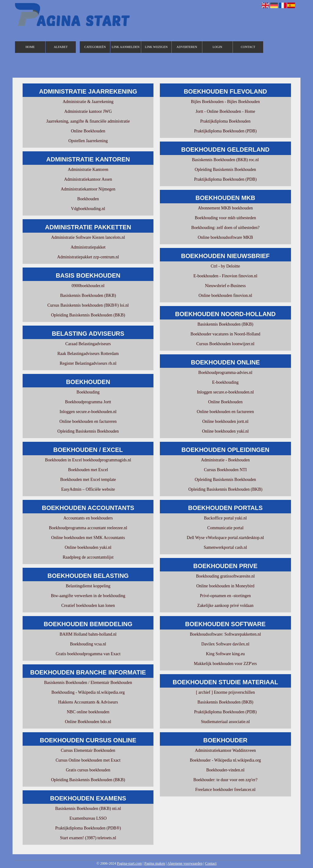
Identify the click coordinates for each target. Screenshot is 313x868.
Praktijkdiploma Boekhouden (225, 121)
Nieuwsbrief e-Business (225, 286)
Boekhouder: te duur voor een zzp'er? (225, 780)
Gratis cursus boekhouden (88, 770)
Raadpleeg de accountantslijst (88, 557)
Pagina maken (155, 863)
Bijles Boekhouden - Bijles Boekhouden (226, 102)
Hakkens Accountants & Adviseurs (88, 702)
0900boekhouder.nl (88, 286)
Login (217, 47)
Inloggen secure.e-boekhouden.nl (88, 412)
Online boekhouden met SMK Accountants (88, 538)
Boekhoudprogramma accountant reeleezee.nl (88, 528)
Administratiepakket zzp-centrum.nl (88, 257)
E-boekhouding (225, 382)
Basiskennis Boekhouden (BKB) (88, 295)
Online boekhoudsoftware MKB (225, 237)
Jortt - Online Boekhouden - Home (225, 111)
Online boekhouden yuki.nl (88, 547)
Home (30, 47)
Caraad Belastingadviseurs (88, 344)
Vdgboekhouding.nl (88, 209)
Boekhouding (88, 392)
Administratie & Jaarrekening (88, 102)
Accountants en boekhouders (88, 518)
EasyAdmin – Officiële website (88, 489)
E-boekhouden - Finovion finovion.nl (225, 276)
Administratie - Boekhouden (225, 460)
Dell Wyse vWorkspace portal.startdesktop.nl (225, 538)
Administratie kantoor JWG (88, 111)
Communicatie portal (225, 528)
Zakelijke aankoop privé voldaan (225, 606)
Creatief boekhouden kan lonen (88, 606)
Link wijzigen (156, 47)
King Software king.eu (225, 654)
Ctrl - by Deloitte (225, 266)
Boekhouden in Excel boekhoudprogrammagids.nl (88, 460)
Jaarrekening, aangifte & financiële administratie (88, 121)
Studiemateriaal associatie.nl (225, 722)
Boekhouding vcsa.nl (88, 644)
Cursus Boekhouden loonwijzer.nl (225, 344)
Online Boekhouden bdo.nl (88, 722)
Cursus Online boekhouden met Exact (88, 760)
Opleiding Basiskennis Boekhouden (88, 431)
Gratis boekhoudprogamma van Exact (88, 654)
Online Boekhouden (88, 131)
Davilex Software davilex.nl (225, 644)
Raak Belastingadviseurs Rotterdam (88, 354)
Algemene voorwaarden (185, 863)
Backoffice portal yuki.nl (225, 518)
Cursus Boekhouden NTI (225, 470)
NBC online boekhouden (88, 712)
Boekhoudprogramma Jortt (88, 402)
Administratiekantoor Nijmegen (88, 189)
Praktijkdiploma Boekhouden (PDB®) (88, 828)
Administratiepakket (88, 247)
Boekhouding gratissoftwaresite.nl (225, 576)
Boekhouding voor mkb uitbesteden (225, 218)
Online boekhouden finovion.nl (225, 295)
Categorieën (95, 47)
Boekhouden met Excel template (88, 480)
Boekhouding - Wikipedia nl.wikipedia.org (88, 692)
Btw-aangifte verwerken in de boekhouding (88, 596)
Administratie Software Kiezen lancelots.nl (88, 237)
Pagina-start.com (129, 863)
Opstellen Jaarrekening (88, 141)
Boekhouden (88, 199)
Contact (248, 47)
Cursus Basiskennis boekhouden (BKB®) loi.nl (88, 305)
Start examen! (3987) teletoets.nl (88, 838)
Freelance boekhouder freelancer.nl (225, 790)
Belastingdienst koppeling (88, 586)
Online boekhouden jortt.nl (225, 421)
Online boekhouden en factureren (88, 421)
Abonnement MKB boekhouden (225, 208)
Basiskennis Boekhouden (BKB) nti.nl (88, 809)
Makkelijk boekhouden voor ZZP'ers (225, 664)
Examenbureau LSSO (88, 818)
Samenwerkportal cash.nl (226, 547)
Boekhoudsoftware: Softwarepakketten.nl (225, 634)
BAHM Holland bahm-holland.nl (88, 634)
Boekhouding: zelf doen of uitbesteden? (225, 228)
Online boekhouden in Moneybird (225, 586)
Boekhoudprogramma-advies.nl (225, 373)
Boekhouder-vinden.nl (225, 770)
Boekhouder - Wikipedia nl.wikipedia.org (225, 760)
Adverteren (187, 47)
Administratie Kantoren (88, 170)
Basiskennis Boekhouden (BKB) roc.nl (225, 160)
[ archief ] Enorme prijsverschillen (225, 692)
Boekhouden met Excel (88, 470)
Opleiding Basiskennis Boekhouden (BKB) (88, 315)
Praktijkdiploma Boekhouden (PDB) (225, 131)
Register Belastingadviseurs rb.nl (88, 363)
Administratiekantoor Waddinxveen (225, 750)
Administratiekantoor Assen (88, 179)
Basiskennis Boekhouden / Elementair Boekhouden (88, 683)
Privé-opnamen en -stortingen (225, 596)
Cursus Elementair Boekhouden (88, 750)
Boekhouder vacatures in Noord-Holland (225, 334)
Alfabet (61, 47)
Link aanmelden (126, 47)
